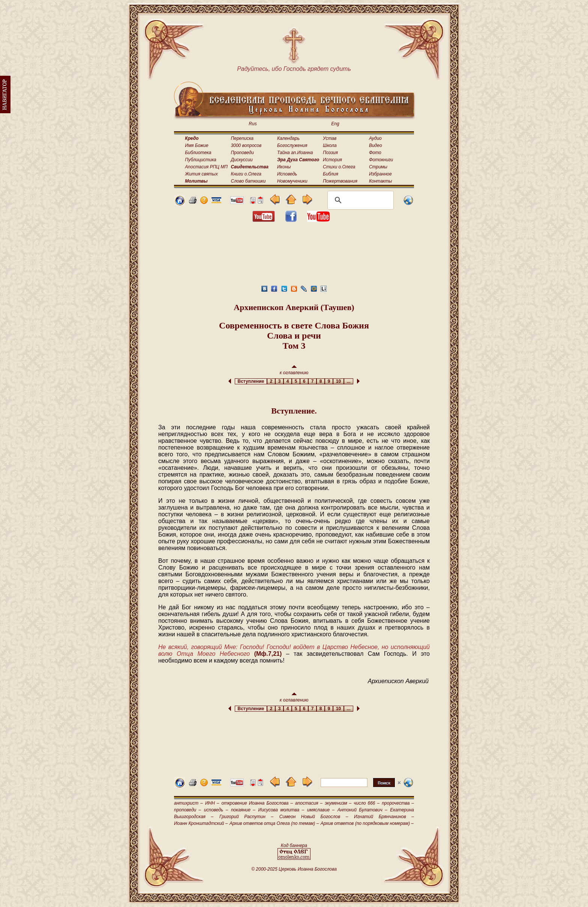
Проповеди (242, 153)
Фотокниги (381, 160)
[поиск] (359, 200)
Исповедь (287, 174)
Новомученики (292, 181)
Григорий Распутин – (246, 817)
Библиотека (198, 153)
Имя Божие (196, 145)
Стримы (378, 167)
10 (338, 381)
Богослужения (292, 145)
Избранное (380, 174)
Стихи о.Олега (339, 167)
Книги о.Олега (246, 174)
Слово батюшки (248, 181)
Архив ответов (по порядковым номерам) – (367, 823)
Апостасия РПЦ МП (206, 167)
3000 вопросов (246, 145)
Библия (331, 174)
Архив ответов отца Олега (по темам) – (274, 823)
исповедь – (216, 810)
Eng (335, 124)
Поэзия (330, 153)
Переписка (242, 138)
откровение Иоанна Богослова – (257, 803)
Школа (330, 145)
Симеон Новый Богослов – (314, 817)
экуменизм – (338, 803)
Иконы (284, 167)
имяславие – (321, 810)
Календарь (288, 138)
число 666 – (367, 803)
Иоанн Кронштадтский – (201, 823)
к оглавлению (294, 370)
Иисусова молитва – (281, 810)
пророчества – (398, 803)
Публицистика (200, 160)
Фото (375, 153)
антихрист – (188, 803)
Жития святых (201, 174)
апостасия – (309, 803)
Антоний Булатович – (362, 810)
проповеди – (187, 810)
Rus (253, 124)
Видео (376, 145)
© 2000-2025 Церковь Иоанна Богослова (294, 869)
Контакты (381, 181)
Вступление (251, 381)
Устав (330, 138)
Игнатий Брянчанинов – (384, 817)
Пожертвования (340, 181)
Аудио (375, 138)
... (349, 381)
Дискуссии (242, 160)
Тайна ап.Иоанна (295, 153)
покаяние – (243, 810)
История (332, 160)
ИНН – (212, 803)
